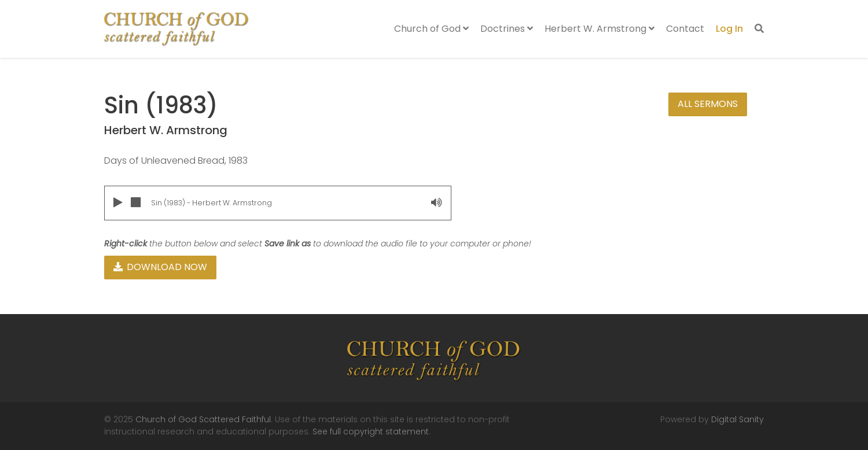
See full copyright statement (371, 431)
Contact (685, 29)
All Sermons (708, 104)
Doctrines (507, 29)
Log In (729, 29)
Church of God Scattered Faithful (203, 419)
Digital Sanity (738, 419)
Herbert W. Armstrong (599, 29)
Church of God (431, 29)
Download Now (160, 267)
